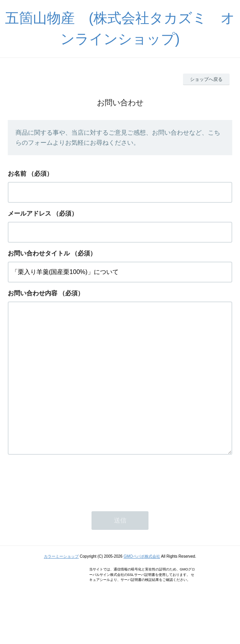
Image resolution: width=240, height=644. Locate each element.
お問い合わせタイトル (39, 253)
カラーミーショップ (61, 587)
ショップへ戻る (206, 79)
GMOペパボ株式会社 (142, 587)
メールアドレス (29, 213)
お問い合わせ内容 (33, 293)
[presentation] (67, 512)
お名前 (17, 174)
